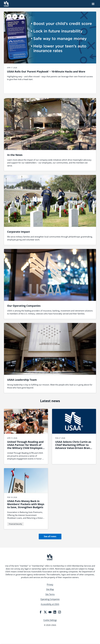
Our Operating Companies (24, 306)
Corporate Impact (19, 232)
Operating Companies (50, 599)
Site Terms (50, 594)
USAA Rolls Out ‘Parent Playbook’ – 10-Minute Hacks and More (46, 72)
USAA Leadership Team (22, 380)
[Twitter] (45, 612)
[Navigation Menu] (93, 4)
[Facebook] (41, 612)
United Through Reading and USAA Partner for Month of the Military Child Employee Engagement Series (25, 446)
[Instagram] (59, 612)
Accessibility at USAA (50, 604)
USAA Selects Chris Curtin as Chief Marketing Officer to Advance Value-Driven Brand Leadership (73, 446)
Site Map (50, 589)
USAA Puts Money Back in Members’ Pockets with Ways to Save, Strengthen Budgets (26, 504)
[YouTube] (50, 612)
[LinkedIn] (55, 612)
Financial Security (15, 524)
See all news (50, 536)
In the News (15, 155)
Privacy (50, 584)
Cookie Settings (50, 620)
